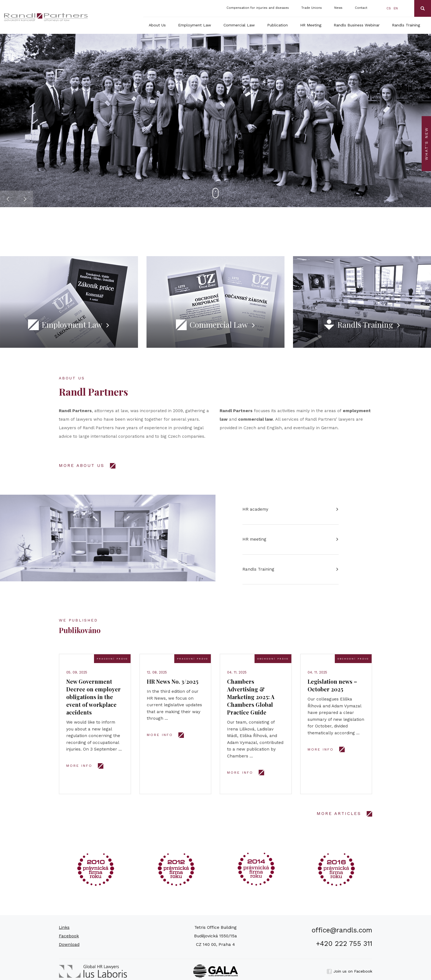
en (396, 8)
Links (64, 927)
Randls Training (406, 25)
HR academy (255, 509)
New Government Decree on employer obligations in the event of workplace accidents (93, 697)
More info (79, 766)
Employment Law (195, 25)
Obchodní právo (273, 659)
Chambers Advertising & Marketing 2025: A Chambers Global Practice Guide (251, 697)
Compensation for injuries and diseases (258, 8)
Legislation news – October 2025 (332, 685)
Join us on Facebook (349, 971)
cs (389, 8)
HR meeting (254, 539)
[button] (8, 199)
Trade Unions (312, 8)
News (338, 8)
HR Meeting (311, 25)
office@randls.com (342, 930)
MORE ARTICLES (339, 814)
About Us (157, 25)
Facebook (69, 936)
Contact (361, 8)
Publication (277, 25)
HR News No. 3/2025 (173, 681)
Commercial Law (239, 25)
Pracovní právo (112, 659)
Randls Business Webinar (357, 25)
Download (69, 945)
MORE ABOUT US (82, 466)
